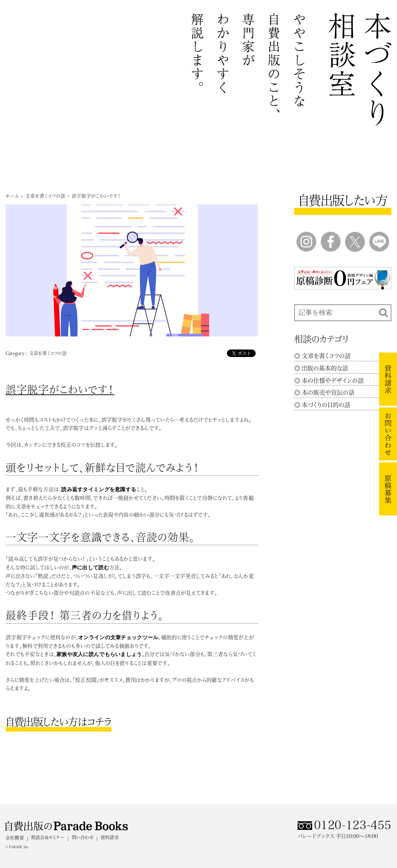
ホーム (12, 196)
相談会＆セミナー (48, 837)
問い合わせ (83, 837)
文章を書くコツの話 (45, 196)
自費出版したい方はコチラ (59, 722)
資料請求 (110, 837)
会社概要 (15, 838)
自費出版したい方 (343, 200)
